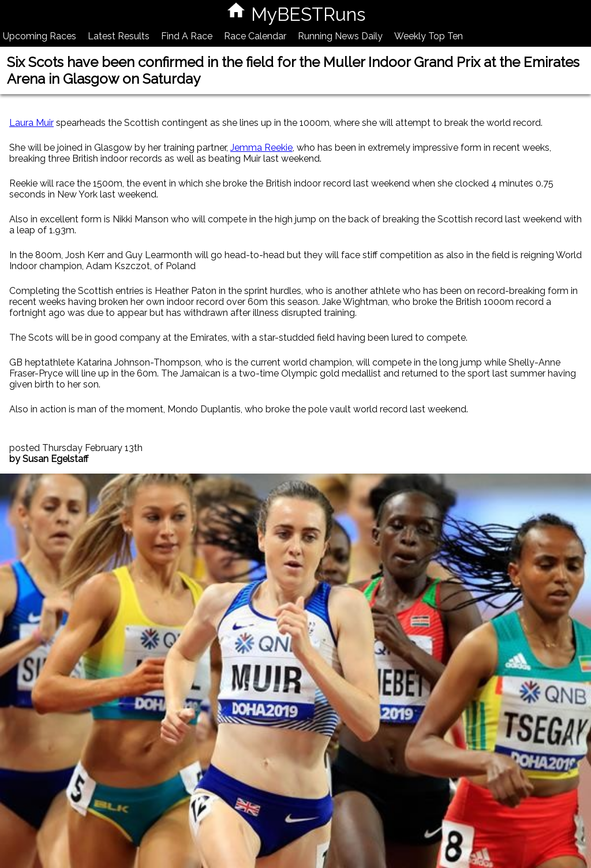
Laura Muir (31, 123)
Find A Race (187, 36)
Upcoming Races (40, 36)
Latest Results (119, 36)
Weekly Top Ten (429, 36)
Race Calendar (255, 36)
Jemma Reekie (261, 148)
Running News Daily (340, 36)
